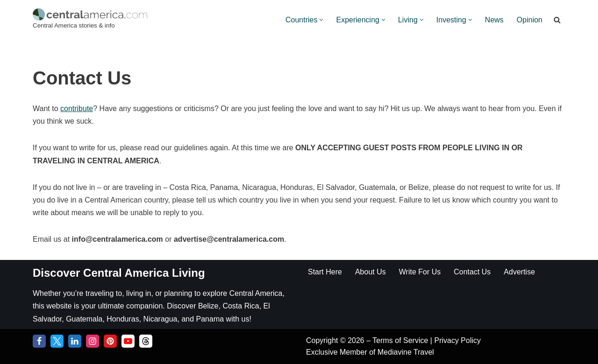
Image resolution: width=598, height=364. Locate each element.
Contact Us (472, 272)
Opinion (530, 20)
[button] (321, 20)
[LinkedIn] (75, 341)
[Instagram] (93, 341)
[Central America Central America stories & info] (90, 20)
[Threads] (146, 341)
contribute (77, 108)
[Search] (557, 20)
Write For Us (420, 272)
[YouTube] (128, 341)
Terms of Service (401, 340)
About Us (370, 272)
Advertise (519, 272)
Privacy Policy (457, 340)
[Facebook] (39, 341)
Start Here (325, 272)
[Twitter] (57, 341)
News (494, 20)
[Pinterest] (110, 341)
